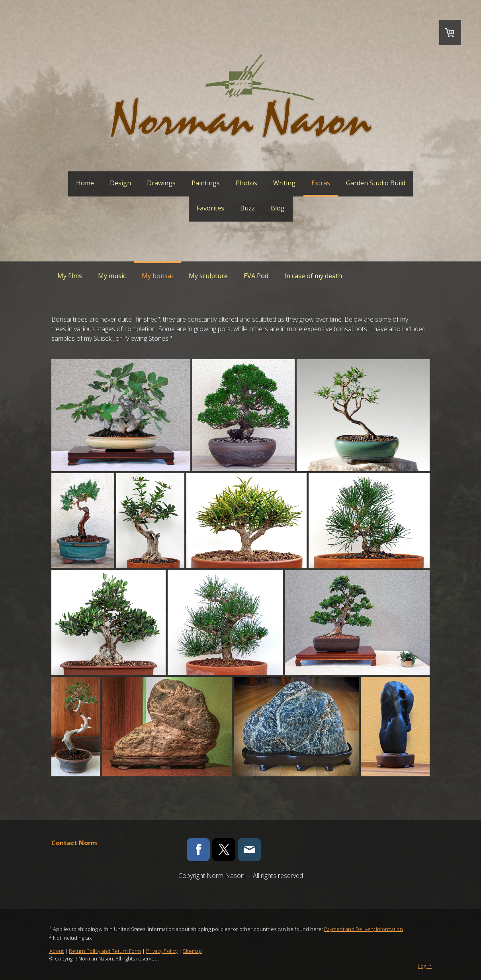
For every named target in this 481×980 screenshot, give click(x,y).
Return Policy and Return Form (105, 951)
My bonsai (157, 276)
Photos (246, 183)
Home (85, 183)
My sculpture (208, 276)
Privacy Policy (162, 951)
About (57, 951)
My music (112, 276)
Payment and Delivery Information (364, 929)
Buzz (247, 208)
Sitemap (192, 951)
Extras (321, 183)
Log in (425, 966)
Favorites (210, 208)
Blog (278, 208)
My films (70, 276)
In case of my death (313, 276)
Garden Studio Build (376, 183)
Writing (284, 183)
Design (120, 183)
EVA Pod (256, 276)
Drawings (161, 183)
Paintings (206, 183)
